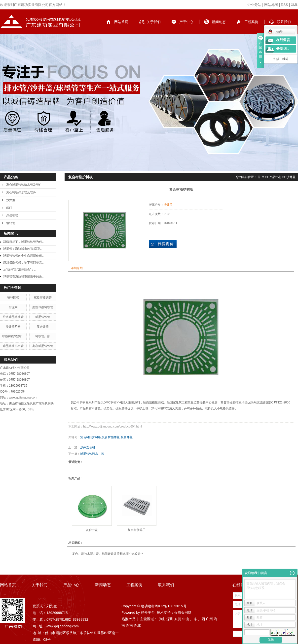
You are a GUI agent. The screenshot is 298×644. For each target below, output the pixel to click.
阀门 (9, 208)
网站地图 (271, 5)
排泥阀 (13, 307)
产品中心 (186, 22)
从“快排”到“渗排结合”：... (20, 270)
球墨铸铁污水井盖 (92, 454)
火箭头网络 (183, 613)
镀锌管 (11, 223)
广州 (209, 619)
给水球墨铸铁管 (13, 317)
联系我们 (284, 22)
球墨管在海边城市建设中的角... (24, 276)
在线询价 (163, 244)
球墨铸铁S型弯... (13, 336)
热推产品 (128, 619)
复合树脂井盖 (111, 437)
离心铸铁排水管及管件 (21, 192)
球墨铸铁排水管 (13, 346)
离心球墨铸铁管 (43, 346)
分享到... (283, 49)
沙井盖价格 (13, 327)
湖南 (129, 625)
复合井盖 (43, 327)
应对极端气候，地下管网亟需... (24, 263)
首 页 (261, 177)
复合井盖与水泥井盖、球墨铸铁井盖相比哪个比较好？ (108, 554)
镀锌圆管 (13, 298)
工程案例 (251, 22)
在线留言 (283, 40)
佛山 (162, 619)
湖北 (137, 625)
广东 (194, 619)
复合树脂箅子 (137, 530)
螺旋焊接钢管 (43, 298)
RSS (284, 5)
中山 (186, 619)
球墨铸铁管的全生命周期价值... (24, 256)
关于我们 (154, 22)
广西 (202, 619)
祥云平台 (148, 613)
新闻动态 (219, 22)
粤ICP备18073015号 (171, 606)
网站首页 (121, 22)
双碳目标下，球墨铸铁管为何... (24, 242)
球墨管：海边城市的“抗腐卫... (23, 249)
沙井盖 (11, 200)
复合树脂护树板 (91, 437)
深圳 (170, 619)
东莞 (178, 619)
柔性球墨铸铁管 (43, 307)
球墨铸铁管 (43, 317)
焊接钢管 (12, 215)
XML (294, 5)
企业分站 (254, 5)
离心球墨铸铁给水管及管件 (24, 185)
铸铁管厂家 (43, 336)
